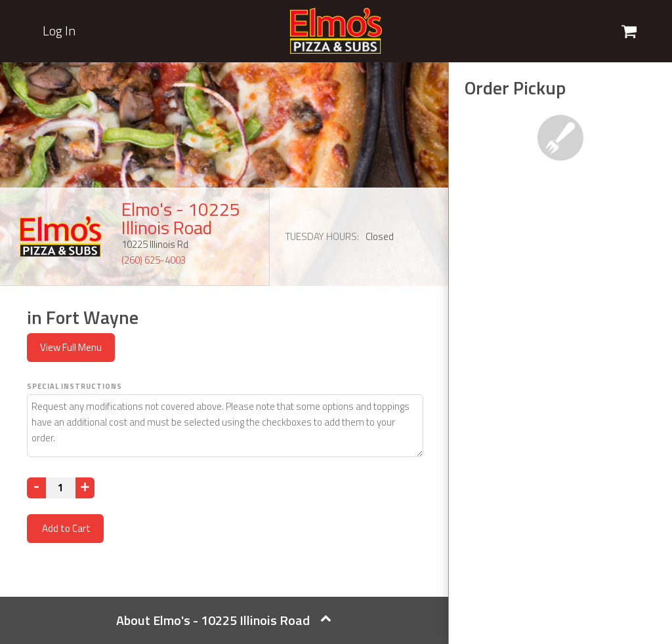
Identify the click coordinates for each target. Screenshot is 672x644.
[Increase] (85, 488)
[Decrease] (36, 488)
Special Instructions (74, 386)
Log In (59, 31)
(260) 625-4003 (154, 260)
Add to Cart (65, 528)
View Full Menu (71, 347)
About (224, 620)
